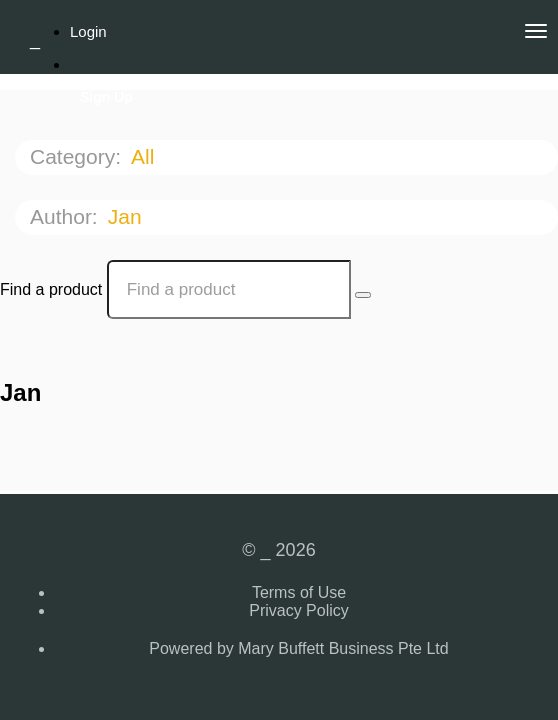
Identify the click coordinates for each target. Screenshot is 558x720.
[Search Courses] (363, 295)
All (145, 156)
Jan (128, 216)
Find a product (51, 289)
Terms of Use (299, 592)
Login (88, 31)
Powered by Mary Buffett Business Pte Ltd (298, 648)
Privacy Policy (299, 610)
